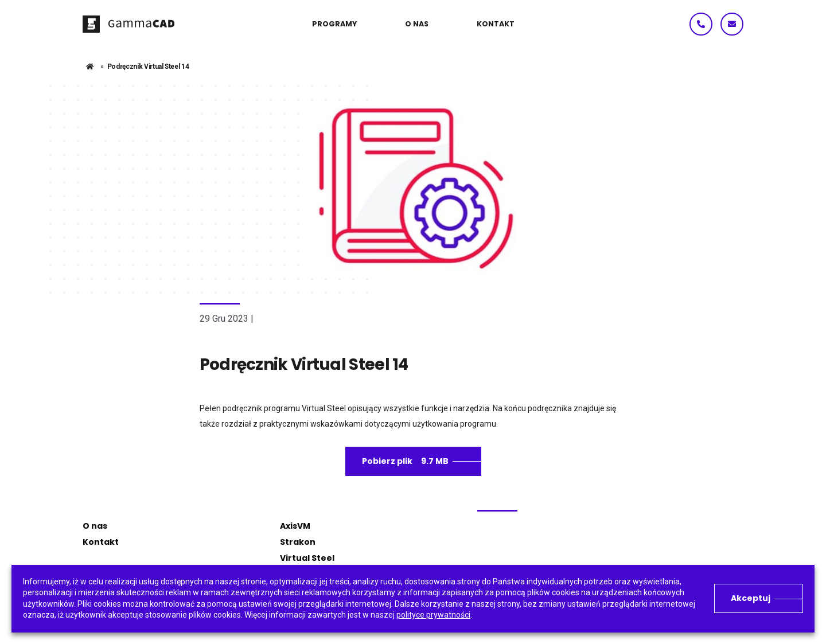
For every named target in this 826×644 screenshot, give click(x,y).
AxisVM (295, 526)
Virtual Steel (307, 558)
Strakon (298, 542)
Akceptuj (751, 598)
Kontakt (101, 542)
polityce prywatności (433, 615)
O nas (95, 526)
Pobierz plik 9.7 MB (405, 461)
